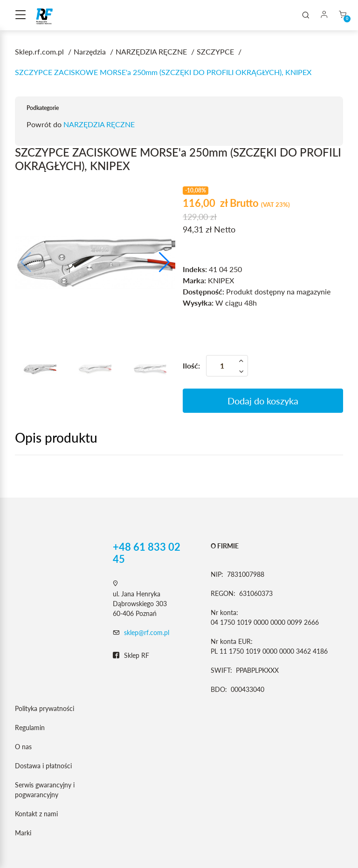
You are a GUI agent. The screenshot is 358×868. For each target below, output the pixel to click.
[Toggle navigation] (21, 15)
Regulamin (30, 728)
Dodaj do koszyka (263, 401)
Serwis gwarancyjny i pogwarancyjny (45, 790)
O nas (23, 747)
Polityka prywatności (45, 708)
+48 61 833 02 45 (147, 553)
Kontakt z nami (36, 814)
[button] (164, 262)
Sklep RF (131, 656)
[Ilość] (227, 366)
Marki (23, 833)
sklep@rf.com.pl (147, 632)
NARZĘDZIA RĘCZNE (99, 124)
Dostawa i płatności (43, 766)
